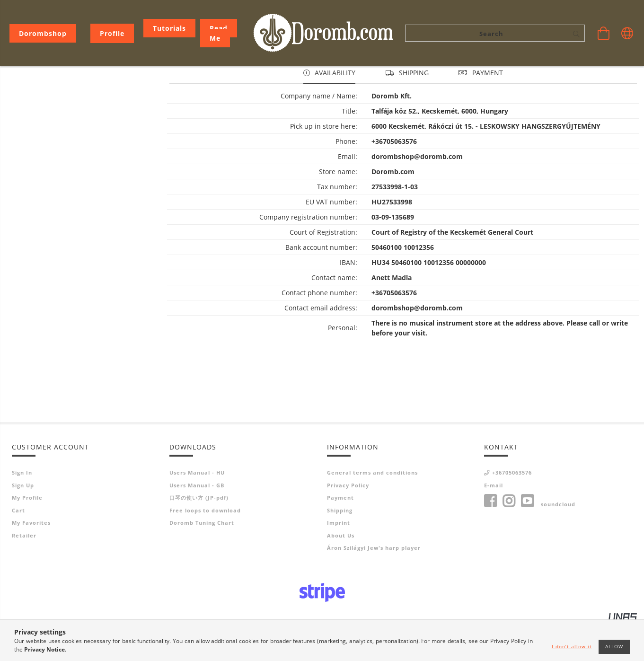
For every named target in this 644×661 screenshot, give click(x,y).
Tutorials (169, 28)
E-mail (494, 523)
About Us (341, 573)
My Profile (27, 535)
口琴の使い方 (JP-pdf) (199, 535)
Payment (340, 535)
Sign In (22, 510)
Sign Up (23, 523)
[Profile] (112, 33)
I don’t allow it (572, 646)
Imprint (339, 560)
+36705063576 (512, 510)
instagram (509, 538)
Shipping (340, 548)
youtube (527, 538)
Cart (18, 548)
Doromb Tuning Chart (202, 560)
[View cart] (604, 33)
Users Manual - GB (197, 523)
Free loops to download (205, 548)
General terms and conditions (372, 510)
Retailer (24, 573)
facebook (490, 538)
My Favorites (31, 560)
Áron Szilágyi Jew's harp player (374, 585)
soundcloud (558, 542)
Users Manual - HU (197, 510)
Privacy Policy (348, 523)
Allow (614, 646)
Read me (219, 33)
